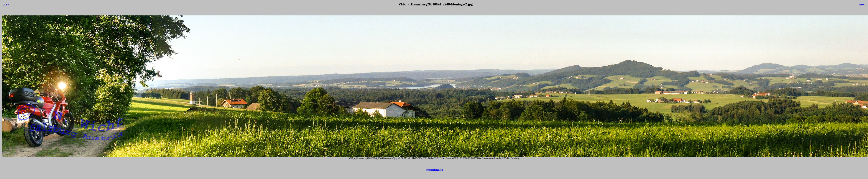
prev (6, 4)
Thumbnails (434, 170)
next (862, 4)
